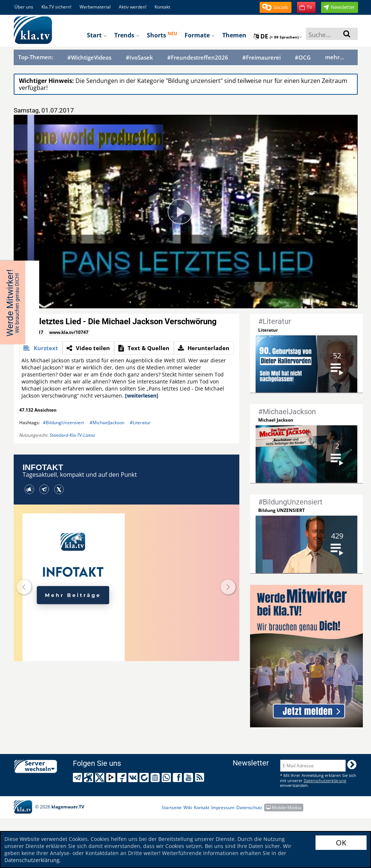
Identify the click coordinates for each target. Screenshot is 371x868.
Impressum (223, 807)
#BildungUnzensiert (63, 423)
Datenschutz (249, 807)
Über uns (24, 7)
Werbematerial (95, 7)
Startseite (172, 807)
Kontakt (162, 7)
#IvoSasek (139, 58)
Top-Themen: (36, 57)
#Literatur (140, 423)
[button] (276, 7)
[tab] (41, 348)
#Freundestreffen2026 (198, 58)
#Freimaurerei (262, 58)
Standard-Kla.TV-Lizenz (72, 435)
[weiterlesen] (142, 396)
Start (97, 35)
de (278, 36)
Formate (200, 35)
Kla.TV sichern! (56, 7)
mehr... (335, 57)
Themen (234, 35)
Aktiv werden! (133, 7)
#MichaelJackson (107, 423)
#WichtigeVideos (89, 58)
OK (341, 843)
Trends (127, 35)
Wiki (188, 807)
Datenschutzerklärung (32, 860)
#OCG (303, 58)
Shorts (162, 35)
